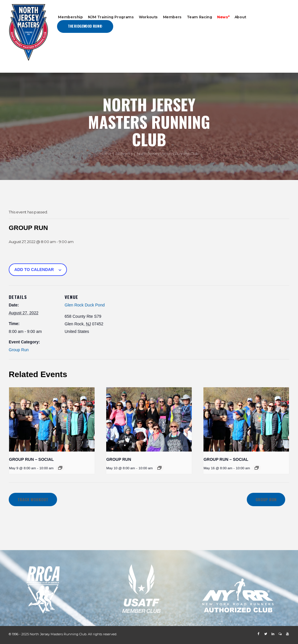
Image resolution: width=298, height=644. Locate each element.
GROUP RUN (119, 459)
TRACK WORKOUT (33, 499)
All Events (124, 154)
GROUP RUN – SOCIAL (31, 459)
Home (105, 154)
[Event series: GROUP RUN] (159, 468)
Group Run (19, 350)
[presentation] (52, 419)
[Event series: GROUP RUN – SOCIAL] (60, 468)
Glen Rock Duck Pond (85, 305)
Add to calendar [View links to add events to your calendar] (34, 270)
